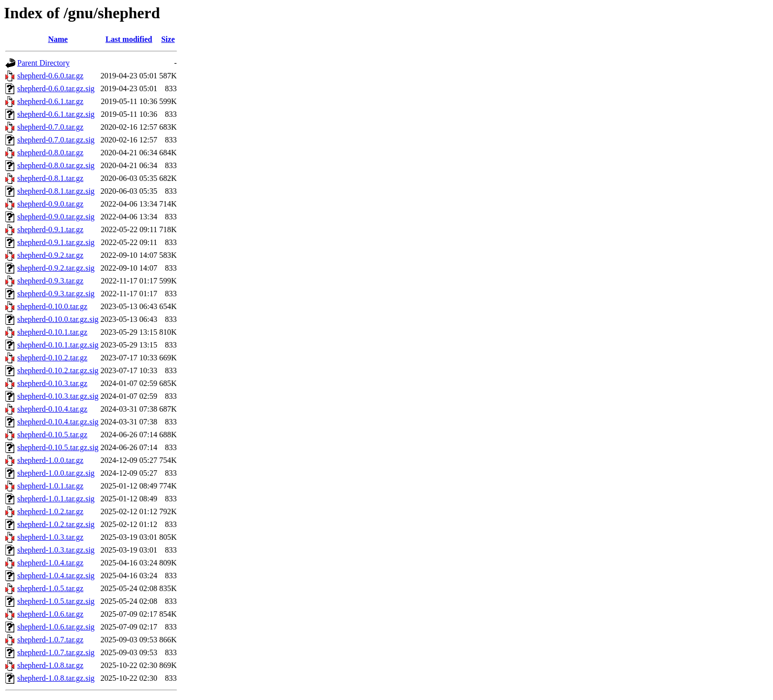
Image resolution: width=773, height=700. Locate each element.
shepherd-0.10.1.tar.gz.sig (58, 345)
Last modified (129, 39)
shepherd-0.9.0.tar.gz (50, 204)
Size (168, 39)
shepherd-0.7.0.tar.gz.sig (56, 140)
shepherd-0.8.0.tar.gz (50, 153)
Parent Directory (43, 63)
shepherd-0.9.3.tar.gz (50, 281)
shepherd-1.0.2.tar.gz (50, 511)
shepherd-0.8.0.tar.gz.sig (56, 165)
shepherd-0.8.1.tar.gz (50, 178)
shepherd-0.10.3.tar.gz (52, 383)
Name (58, 39)
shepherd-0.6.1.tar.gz (50, 101)
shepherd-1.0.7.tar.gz (50, 640)
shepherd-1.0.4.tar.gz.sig (56, 576)
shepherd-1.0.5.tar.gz (50, 588)
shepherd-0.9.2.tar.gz (50, 255)
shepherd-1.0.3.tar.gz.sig (56, 550)
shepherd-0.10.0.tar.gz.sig (58, 319)
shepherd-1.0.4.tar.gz (50, 563)
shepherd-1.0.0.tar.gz (50, 460)
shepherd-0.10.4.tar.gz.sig (58, 422)
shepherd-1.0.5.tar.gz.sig (56, 601)
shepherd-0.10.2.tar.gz (52, 358)
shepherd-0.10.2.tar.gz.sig (58, 370)
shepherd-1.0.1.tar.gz (50, 486)
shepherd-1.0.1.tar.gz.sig (56, 499)
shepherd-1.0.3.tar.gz (50, 537)
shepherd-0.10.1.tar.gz (52, 332)
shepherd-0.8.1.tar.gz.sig (56, 191)
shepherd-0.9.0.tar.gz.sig (56, 217)
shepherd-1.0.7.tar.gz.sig (56, 652)
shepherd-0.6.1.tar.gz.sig (56, 114)
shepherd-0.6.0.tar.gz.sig (56, 88)
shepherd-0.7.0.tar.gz (50, 127)
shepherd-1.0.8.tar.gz (50, 665)
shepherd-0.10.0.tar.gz (52, 306)
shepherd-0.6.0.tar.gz (50, 76)
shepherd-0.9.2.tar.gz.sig (56, 268)
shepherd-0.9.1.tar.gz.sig (56, 242)
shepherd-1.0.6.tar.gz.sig (56, 627)
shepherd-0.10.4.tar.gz (52, 409)
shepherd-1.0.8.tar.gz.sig (56, 678)
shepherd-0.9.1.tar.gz (50, 229)
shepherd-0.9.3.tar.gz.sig (56, 294)
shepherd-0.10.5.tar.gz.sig (58, 447)
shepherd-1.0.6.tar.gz (50, 614)
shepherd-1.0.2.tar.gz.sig (56, 524)
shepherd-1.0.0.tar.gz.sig (56, 473)
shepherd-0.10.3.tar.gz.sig (58, 396)
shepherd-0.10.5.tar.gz (52, 435)
